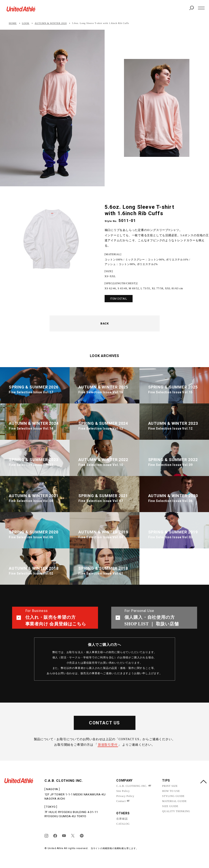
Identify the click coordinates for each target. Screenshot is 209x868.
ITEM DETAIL (119, 299)
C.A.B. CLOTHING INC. (132, 786)
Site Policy (123, 791)
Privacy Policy (125, 796)
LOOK (26, 23)
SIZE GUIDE (170, 806)
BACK (104, 323)
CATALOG (123, 824)
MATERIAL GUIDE (174, 801)
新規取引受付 (108, 745)
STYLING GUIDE (173, 796)
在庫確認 (122, 819)
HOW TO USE (171, 791)
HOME (13, 23)
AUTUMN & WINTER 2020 (51, 23)
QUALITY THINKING (176, 811)
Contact (121, 801)
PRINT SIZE (170, 786)
